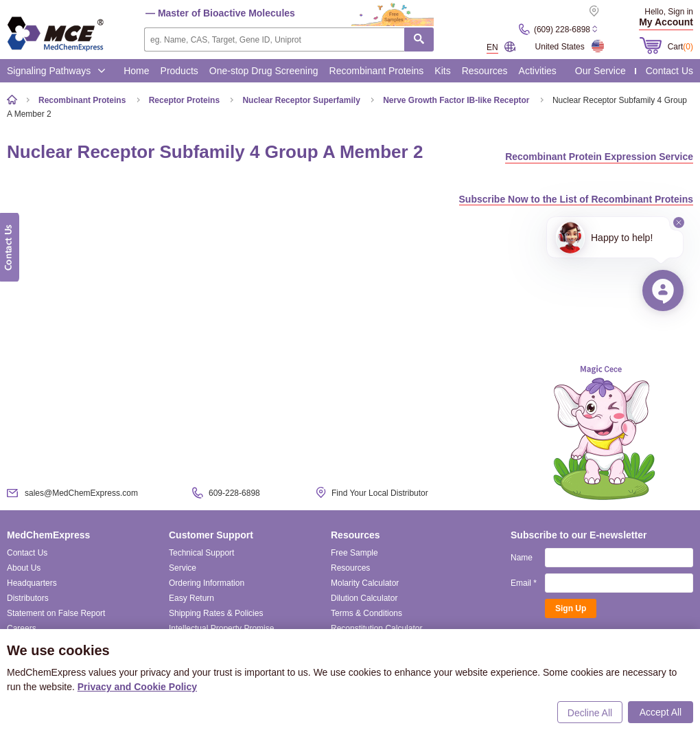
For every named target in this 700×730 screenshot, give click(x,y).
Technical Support (201, 553)
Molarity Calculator (365, 583)
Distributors (28, 598)
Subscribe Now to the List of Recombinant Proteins (576, 199)
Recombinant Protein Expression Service (599, 157)
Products (179, 71)
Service (183, 568)
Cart (680, 47)
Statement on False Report (56, 613)
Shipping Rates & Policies (216, 613)
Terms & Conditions (366, 613)
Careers (22, 628)
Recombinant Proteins (377, 71)
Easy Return (191, 598)
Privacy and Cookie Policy (137, 687)
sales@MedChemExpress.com (81, 493)
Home (136, 71)
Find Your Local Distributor (380, 493)
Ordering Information (207, 583)
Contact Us (669, 71)
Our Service (600, 71)
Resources (485, 71)
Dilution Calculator (364, 598)
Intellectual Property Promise (221, 628)
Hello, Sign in (669, 12)
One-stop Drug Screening (264, 71)
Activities (538, 71)
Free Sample (354, 553)
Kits (442, 71)
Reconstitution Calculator (376, 628)
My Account (666, 22)
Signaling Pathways (56, 71)
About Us (24, 568)
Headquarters (32, 583)
